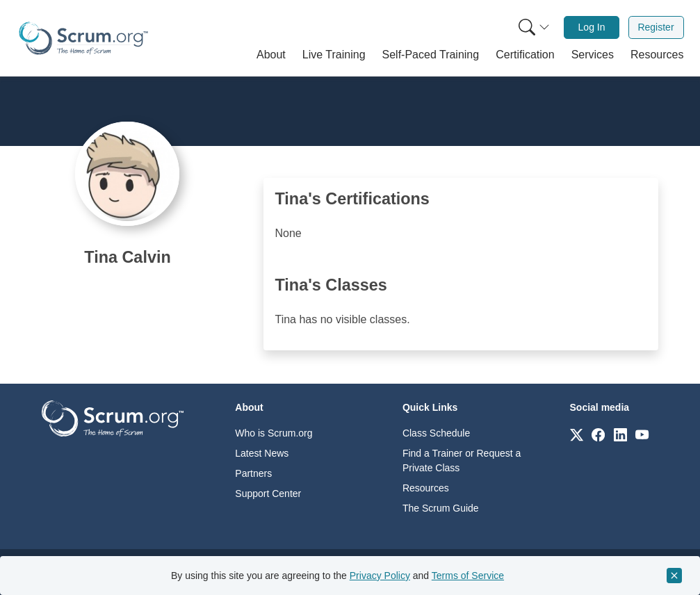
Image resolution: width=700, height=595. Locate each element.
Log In (592, 27)
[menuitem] (532, 27)
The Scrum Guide (441, 508)
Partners (253, 473)
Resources (426, 488)
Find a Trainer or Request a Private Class (462, 460)
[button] (271, 55)
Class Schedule (436, 433)
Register (656, 27)
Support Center (268, 494)
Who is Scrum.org (274, 433)
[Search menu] (534, 27)
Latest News (262, 453)
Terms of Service (468, 576)
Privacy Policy (380, 576)
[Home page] (83, 38)
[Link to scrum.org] (577, 434)
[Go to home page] (113, 417)
